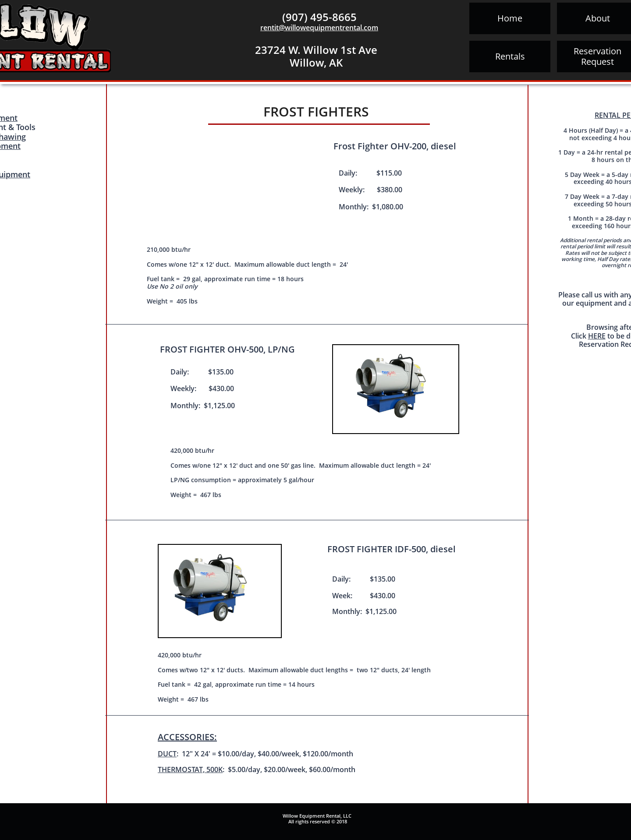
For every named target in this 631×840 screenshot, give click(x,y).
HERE (597, 336)
